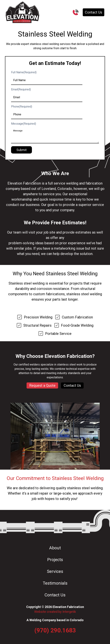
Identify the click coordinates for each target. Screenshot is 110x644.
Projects (55, 560)
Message (24, 124)
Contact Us (94, 12)
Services (55, 571)
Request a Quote (42, 385)
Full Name (24, 72)
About (55, 548)
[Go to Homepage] (22, 12)
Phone (22, 107)
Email (21, 89)
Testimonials (55, 583)
